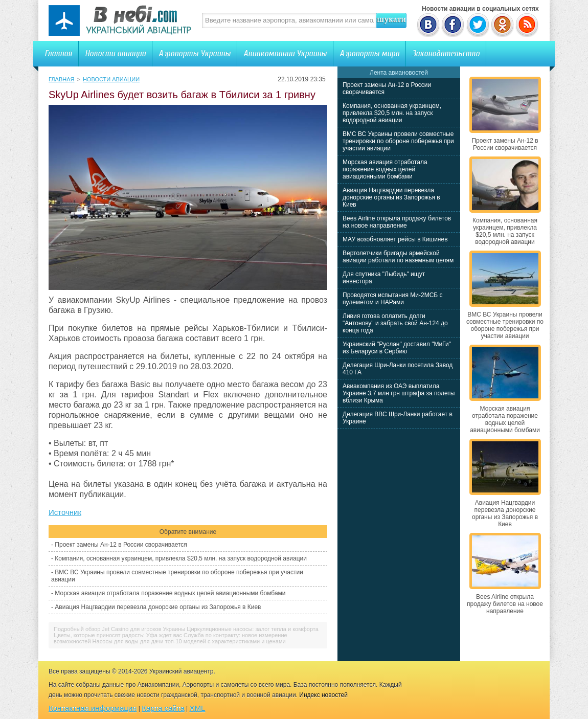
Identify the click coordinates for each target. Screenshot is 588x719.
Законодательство (446, 53)
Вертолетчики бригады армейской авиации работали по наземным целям (398, 257)
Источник (65, 512)
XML (198, 708)
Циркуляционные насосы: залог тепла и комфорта (253, 629)
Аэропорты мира (369, 53)
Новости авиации (115, 53)
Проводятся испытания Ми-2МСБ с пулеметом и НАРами (393, 299)
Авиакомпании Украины (285, 53)
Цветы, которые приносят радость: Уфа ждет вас (118, 635)
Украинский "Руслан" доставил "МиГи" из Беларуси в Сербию (397, 348)
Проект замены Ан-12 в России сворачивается (121, 545)
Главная (58, 53)
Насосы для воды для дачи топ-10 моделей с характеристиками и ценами (189, 641)
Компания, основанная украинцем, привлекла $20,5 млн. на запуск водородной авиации (181, 558)
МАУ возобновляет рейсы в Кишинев (395, 239)
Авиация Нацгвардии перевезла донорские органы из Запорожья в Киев (158, 607)
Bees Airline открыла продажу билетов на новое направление (397, 222)
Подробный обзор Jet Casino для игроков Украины (119, 629)
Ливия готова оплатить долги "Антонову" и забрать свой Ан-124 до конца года (395, 323)
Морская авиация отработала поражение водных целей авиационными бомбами (170, 593)
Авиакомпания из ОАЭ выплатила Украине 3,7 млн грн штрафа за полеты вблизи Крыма (399, 393)
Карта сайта (163, 708)
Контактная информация (93, 708)
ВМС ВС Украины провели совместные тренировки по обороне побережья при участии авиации (398, 141)
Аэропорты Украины (195, 53)
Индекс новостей (323, 695)
